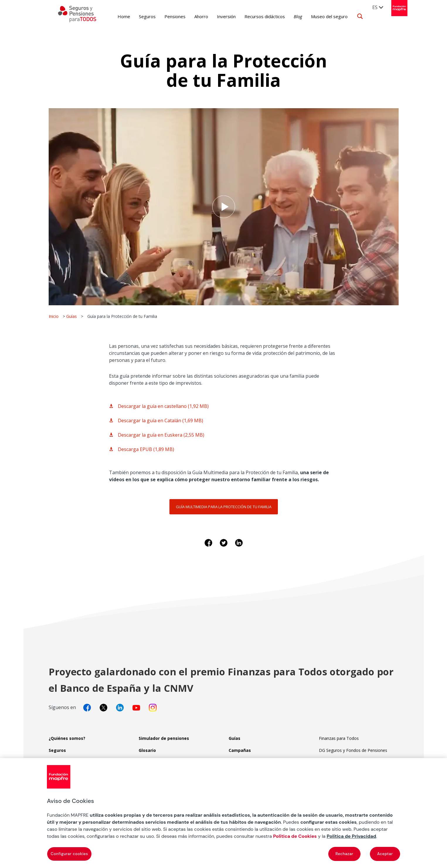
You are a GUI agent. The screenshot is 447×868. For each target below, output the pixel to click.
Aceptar (385, 854)
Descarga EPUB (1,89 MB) (146, 449)
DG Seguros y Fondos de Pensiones (353, 750)
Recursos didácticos (256, 16)
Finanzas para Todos (339, 738)
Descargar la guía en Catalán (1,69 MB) (160, 421)
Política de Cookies (295, 836)
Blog (289, 16)
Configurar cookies (69, 854)
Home (115, 16)
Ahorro (192, 16)
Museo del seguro (320, 16)
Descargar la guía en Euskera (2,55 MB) (161, 435)
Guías (72, 316)
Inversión (217, 16)
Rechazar (345, 854)
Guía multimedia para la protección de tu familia (224, 507)
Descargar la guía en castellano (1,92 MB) (163, 406)
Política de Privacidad (351, 836)
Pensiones (166, 16)
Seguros (138, 16)
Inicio (54, 316)
